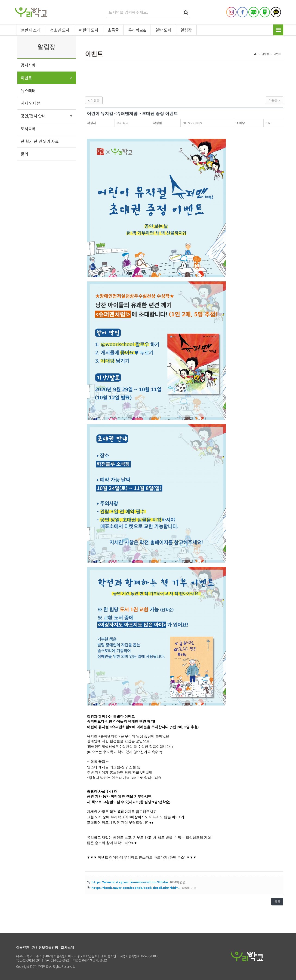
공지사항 (28, 65)
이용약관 (23, 947)
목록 (277, 902)
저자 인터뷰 (31, 103)
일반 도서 (163, 30)
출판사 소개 (31, 30)
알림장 (186, 30)
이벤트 (26, 78)
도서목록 (28, 128)
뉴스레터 (28, 90)
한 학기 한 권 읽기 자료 (40, 141)
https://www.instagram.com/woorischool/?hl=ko (130, 882)
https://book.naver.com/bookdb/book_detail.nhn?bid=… (136, 888)
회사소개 (68, 947)
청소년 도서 (60, 30)
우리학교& (137, 30)
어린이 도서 (89, 30)
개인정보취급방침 (45, 947)
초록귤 (113, 30)
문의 (25, 154)
